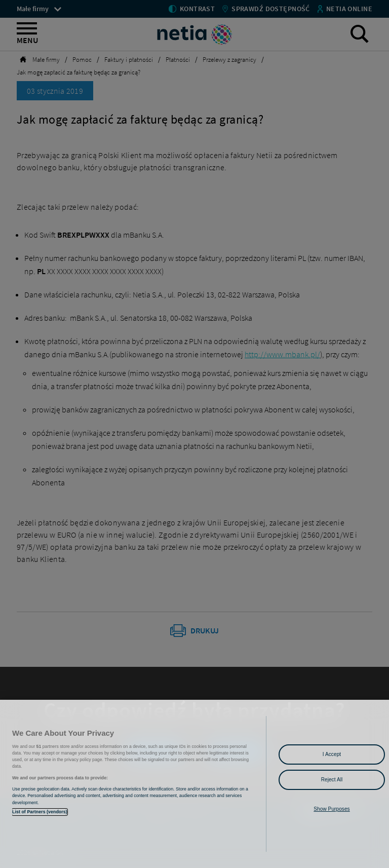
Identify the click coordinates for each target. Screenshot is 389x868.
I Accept (332, 754)
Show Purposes (332, 809)
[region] (194, 784)
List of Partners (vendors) (40, 812)
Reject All (332, 780)
